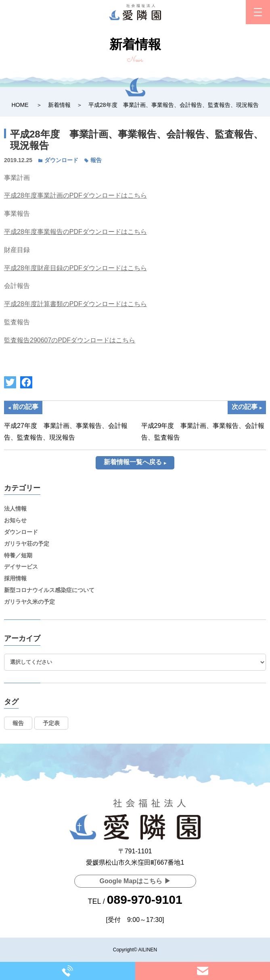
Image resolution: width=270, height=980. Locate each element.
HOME (20, 105)
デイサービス (21, 567)
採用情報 (15, 578)
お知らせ (15, 520)
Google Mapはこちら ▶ (135, 881)
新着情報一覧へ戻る (133, 462)
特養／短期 (18, 555)
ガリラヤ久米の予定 (29, 602)
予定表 (51, 723)
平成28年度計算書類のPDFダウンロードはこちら (75, 304)
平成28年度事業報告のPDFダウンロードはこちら (75, 232)
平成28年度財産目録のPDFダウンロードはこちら (75, 268)
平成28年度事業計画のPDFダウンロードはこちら (75, 195)
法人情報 (15, 509)
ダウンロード (61, 160)
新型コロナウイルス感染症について (49, 590)
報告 (96, 160)
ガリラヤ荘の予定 (27, 544)
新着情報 (59, 105)
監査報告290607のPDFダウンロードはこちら (70, 340)
